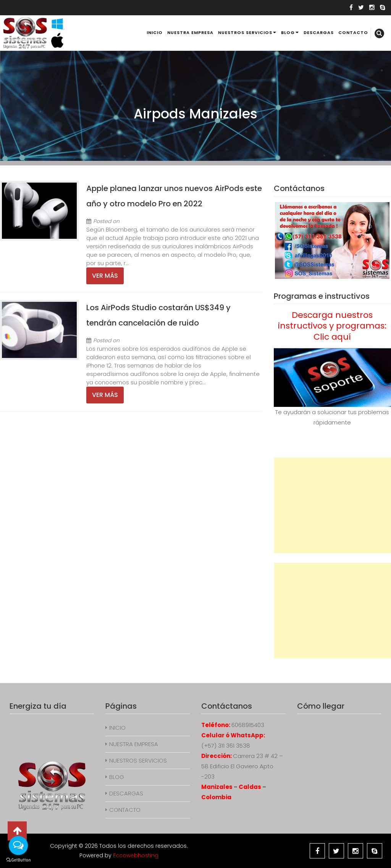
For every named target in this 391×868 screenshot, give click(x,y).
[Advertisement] (332, 505)
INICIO (155, 32)
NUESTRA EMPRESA (190, 32)
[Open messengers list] (18, 845)
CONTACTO (353, 32)
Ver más (105, 276)
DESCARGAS (319, 32)
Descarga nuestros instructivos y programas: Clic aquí (332, 326)
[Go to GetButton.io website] (18, 860)
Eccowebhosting (136, 855)
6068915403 (248, 725)
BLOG (288, 32)
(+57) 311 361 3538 (226, 746)
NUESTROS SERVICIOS (245, 32)
